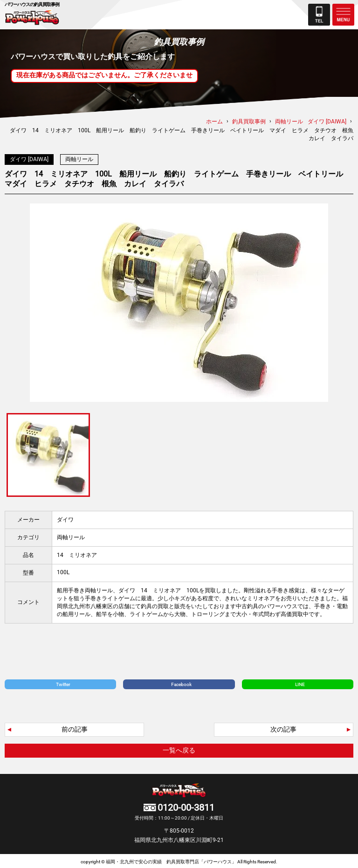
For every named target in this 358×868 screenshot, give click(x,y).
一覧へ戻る (179, 748)
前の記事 (75, 727)
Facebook (181, 682)
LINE (300, 682)
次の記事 (283, 727)
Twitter (63, 682)
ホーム (214, 122)
